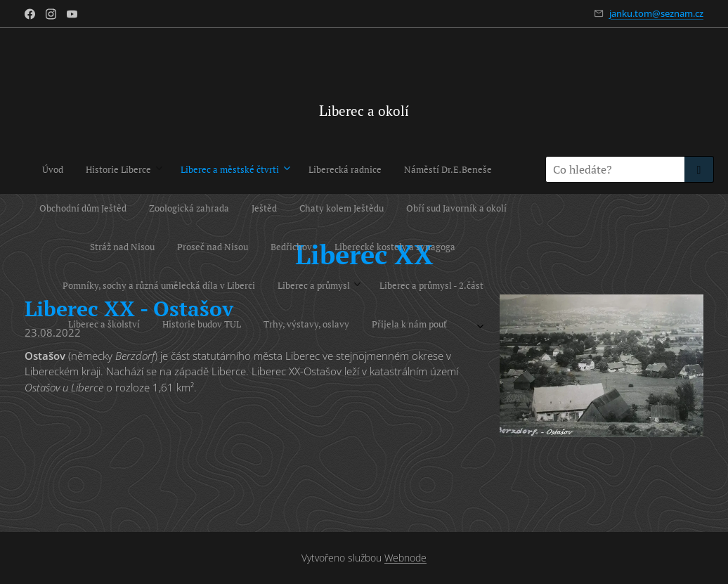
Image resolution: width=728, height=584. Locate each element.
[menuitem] (22, 169)
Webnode (405, 558)
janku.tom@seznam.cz (656, 13)
